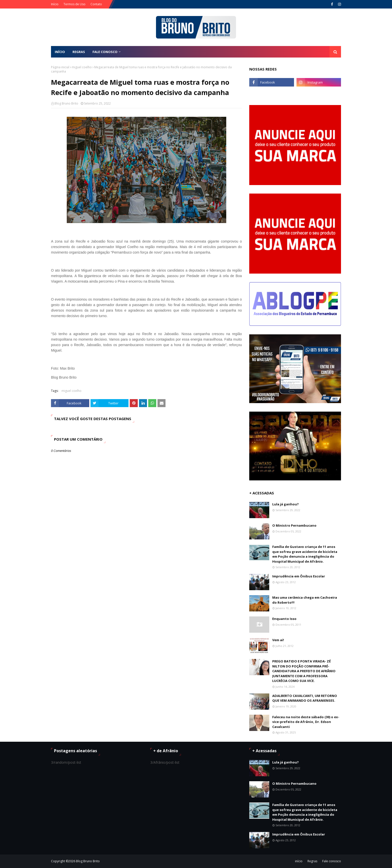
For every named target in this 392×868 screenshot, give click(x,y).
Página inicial (60, 67)
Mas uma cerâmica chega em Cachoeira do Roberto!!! (305, 600)
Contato (96, 4)
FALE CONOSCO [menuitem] (105, 52)
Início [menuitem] (60, 52)
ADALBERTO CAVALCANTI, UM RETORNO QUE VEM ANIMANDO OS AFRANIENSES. (305, 698)
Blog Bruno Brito (66, 103)
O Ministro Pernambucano (294, 525)
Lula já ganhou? (285, 504)
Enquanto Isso (284, 619)
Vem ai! (278, 640)
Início (55, 4)
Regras (312, 861)
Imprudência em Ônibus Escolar (299, 576)
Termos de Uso (74, 4)
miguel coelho (82, 67)
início (299, 861)
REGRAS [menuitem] (79, 52)
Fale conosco (332, 861)
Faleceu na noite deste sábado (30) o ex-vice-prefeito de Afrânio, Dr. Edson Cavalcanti (306, 722)
